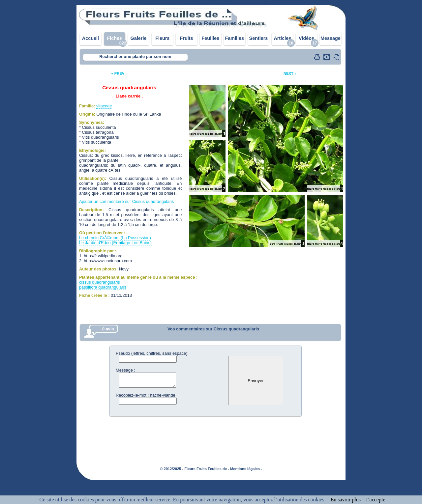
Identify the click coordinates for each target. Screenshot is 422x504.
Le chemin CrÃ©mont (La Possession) (115, 238)
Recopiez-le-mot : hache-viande (146, 395)
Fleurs (162, 38)
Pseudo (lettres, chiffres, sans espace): (152, 353)
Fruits (187, 38)
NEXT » (290, 73)
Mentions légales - (246, 469)
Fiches (114, 38)
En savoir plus (346, 500)
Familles (234, 38)
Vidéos (306, 38)
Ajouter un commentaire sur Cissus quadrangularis (126, 201)
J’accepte (376, 500)
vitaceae (104, 106)
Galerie (139, 38)
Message (331, 38)
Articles (282, 38)
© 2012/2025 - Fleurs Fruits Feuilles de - (195, 469)
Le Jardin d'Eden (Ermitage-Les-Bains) (115, 243)
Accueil (90, 38)
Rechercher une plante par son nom (135, 56)
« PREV (118, 73)
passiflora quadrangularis (103, 287)
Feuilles (211, 38)
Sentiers (259, 38)
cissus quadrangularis (100, 282)
